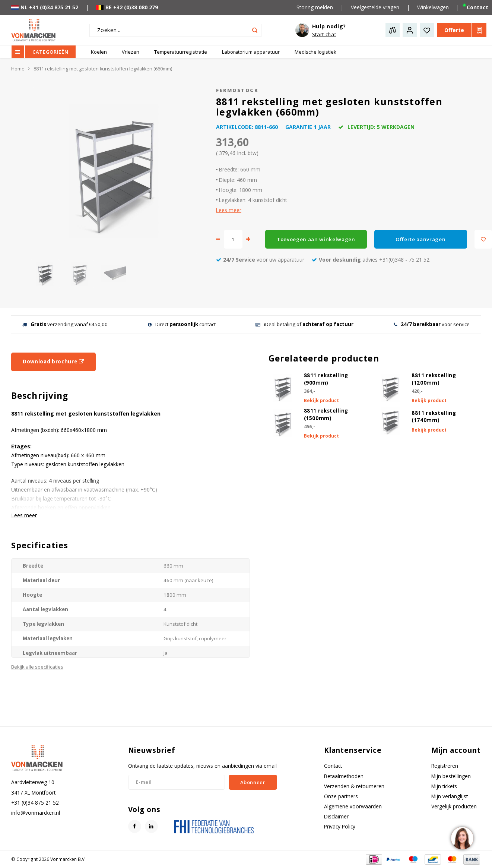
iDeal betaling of (304, 324)
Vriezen (131, 52)
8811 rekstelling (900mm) (326, 379)
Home (18, 69)
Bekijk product (321, 400)
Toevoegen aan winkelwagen (316, 239)
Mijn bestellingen (451, 776)
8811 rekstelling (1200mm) (434, 379)
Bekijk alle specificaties (37, 667)
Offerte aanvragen (420, 239)
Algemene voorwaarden (353, 806)
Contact (333, 766)
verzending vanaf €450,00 (65, 324)
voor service (432, 324)
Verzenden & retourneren (354, 786)
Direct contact (182, 324)
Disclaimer (336, 816)
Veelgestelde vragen (375, 7)
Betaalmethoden (344, 776)
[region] (462, 838)
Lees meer (229, 210)
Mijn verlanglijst (450, 796)
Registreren (445, 766)
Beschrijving (40, 396)
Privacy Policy (340, 826)
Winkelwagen (433, 7)
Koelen (99, 52)
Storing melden (315, 7)
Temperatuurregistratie (181, 52)
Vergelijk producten (454, 806)
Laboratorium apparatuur (251, 52)
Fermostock (237, 90)
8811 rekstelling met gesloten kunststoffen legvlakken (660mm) (103, 69)
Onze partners (341, 796)
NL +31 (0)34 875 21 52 (45, 7)
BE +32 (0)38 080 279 (127, 7)
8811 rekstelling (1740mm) (434, 417)
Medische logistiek (315, 52)
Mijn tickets (444, 786)
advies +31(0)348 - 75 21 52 (371, 260)
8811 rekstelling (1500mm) (326, 414)
